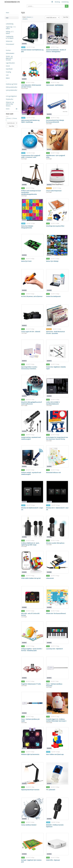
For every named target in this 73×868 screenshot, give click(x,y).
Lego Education (10, 63)
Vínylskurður (10, 99)
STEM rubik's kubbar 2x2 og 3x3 (31, 578)
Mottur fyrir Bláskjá (52, 261)
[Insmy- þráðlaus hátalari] (32, 809)
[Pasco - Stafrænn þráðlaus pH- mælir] (32, 703)
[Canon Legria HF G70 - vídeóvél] (32, 316)
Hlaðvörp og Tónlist (12, 84)
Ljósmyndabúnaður (12, 90)
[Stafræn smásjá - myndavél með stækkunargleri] (32, 456)
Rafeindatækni (10, 53)
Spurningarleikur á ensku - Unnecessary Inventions (29, 368)
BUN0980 (24, 185)
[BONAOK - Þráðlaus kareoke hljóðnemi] (57, 809)
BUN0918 (24, 325)
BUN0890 (24, 537)
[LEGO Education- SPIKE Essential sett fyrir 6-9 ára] (32, 69)
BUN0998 (49, 44)
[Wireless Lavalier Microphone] (57, 527)
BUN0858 (49, 713)
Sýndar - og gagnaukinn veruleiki (9, 58)
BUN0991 (24, 149)
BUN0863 (24, 678)
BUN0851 (24, 748)
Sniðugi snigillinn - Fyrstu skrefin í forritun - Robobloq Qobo (32, 650)
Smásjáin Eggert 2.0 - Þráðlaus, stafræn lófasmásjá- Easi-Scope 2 (56, 720)
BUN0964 (49, 185)
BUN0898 (49, 431)
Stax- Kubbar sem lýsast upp (55, 754)
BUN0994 (24, 114)
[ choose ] (9, 118)
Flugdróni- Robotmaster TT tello (31, 684)
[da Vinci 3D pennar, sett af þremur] (32, 280)
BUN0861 (49, 678)
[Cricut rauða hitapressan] (57, 175)
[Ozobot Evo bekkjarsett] (57, 280)
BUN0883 (24, 607)
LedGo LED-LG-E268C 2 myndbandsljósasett (53, 403)
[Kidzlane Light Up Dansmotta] (32, 738)
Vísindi (8, 66)
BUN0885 (24, 572)
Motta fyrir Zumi (26, 261)
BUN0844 (24, 854)
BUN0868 (49, 607)
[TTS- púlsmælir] (57, 774)
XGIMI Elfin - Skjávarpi (53, 860)
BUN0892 (49, 502)
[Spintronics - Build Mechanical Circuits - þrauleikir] (57, 316)
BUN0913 (49, 361)
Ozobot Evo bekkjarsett (53, 296)
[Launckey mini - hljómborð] (57, 633)
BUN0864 (49, 643)
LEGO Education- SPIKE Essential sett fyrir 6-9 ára (31, 86)
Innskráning (65, 2)
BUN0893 (24, 502)
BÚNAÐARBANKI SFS (12, 2)
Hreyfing (8, 72)
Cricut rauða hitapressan (54, 191)
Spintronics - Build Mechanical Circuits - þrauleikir (55, 332)
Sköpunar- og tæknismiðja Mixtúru (10, 104)
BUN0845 (49, 819)
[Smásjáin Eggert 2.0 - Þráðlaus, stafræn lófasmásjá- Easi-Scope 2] (57, 703)
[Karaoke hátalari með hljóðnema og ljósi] (32, 34)
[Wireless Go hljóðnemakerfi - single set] (32, 492)
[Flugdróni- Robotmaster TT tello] (32, 668)
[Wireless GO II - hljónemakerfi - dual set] (57, 492)
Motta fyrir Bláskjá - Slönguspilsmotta (27, 227)
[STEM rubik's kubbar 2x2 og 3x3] (32, 562)
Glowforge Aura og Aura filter (55, 226)
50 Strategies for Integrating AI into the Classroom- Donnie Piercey (57, 438)
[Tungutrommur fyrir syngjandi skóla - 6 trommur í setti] (32, 139)
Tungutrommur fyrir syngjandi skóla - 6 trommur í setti (31, 156)
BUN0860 (24, 713)
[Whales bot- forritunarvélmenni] (57, 597)
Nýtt (7, 18)
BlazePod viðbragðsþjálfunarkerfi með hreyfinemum (32, 403)
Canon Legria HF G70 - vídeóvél (31, 332)
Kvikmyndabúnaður (12, 87)
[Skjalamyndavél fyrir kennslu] (32, 774)
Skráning (57, 2)
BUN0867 (24, 643)
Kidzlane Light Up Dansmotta (30, 754)
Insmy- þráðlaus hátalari (29, 825)
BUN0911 (24, 396)
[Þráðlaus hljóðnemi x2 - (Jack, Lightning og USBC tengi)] (32, 527)
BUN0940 (24, 290)
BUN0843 (49, 854)
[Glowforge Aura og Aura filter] (57, 210)
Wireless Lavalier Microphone (55, 543)
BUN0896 (49, 466)
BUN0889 (49, 537)
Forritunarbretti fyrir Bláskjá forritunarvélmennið (55, 121)
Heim (7, 13)
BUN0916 (49, 325)
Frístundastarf (10, 44)
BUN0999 (24, 44)
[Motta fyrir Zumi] (32, 245)
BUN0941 (49, 255)
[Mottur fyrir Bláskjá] (57, 245)
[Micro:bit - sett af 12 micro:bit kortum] (32, 597)
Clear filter (12, 126)
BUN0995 (49, 79)
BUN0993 (49, 114)
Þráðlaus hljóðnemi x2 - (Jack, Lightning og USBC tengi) (30, 544)
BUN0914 (24, 361)
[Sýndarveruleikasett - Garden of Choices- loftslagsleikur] (57, 34)
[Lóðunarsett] (57, 562)
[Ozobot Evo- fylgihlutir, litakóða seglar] (57, 351)
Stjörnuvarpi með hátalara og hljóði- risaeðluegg (30, 121)
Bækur (8, 78)
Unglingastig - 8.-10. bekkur (10, 37)
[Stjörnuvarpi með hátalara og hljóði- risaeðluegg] (32, 104)
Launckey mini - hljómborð (54, 649)
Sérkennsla (9, 41)
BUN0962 (49, 220)
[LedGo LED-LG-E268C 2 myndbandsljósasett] (57, 386)
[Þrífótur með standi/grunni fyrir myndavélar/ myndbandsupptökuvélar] (32, 175)
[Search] (67, 6)
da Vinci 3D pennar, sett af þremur (32, 296)
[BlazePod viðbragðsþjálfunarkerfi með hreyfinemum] (32, 386)
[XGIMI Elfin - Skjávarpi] (57, 844)
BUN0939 (49, 290)
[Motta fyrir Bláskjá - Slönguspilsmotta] (32, 210)
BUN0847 (49, 784)
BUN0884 (49, 572)
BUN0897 (24, 466)
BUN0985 (49, 149)
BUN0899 (24, 431)
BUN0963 (24, 220)
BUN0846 (24, 819)
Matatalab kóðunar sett (54, 472)
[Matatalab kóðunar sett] (57, 456)
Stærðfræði (9, 69)
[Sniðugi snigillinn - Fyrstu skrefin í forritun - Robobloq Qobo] (32, 633)
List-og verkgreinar (11, 96)
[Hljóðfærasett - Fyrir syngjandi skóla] (57, 139)
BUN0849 (24, 784)
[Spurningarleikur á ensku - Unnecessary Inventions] (32, 351)
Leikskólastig (10, 24)
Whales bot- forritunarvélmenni (56, 613)
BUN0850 (49, 748)
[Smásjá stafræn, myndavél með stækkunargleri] (32, 421)
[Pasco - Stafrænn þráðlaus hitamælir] (57, 668)
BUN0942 (24, 255)
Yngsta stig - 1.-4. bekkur (11, 28)
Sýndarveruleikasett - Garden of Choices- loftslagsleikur (56, 51)
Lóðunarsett (50, 578)
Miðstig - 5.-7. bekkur (10, 32)
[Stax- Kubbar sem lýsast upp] (57, 738)
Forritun (8, 50)
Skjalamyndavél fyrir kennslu (30, 790)
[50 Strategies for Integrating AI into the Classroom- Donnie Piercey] (57, 421)
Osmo (11, 109)
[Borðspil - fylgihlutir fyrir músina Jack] (32, 844)
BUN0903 (49, 396)
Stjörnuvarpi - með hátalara (55, 85)
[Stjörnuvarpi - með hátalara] (57, 69)
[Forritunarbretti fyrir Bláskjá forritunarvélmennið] (57, 104)
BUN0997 (24, 79)
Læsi (7, 75)
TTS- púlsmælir (51, 790)
